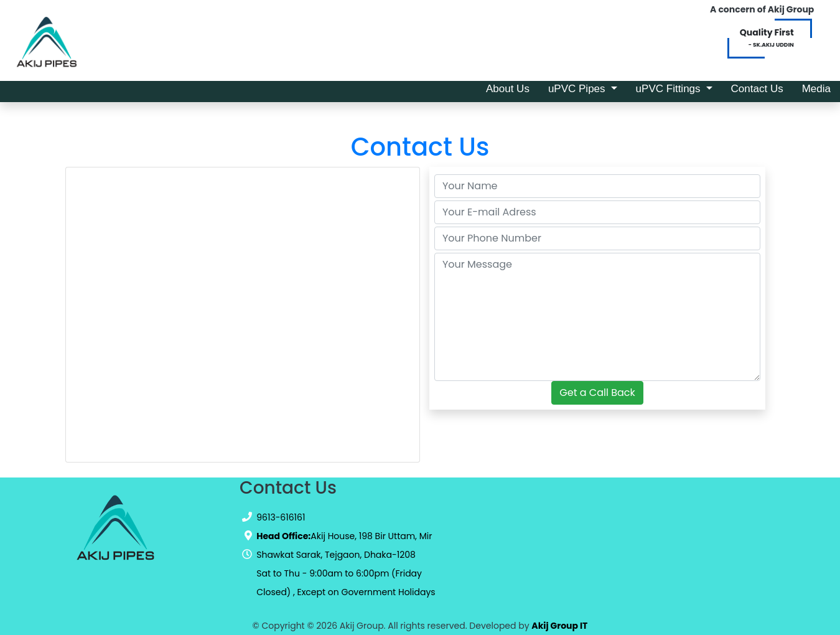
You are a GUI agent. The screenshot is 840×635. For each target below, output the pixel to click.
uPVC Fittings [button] (670, 89)
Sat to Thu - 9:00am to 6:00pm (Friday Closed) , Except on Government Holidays (346, 583)
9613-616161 (281, 517)
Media (821, 88)
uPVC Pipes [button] (578, 89)
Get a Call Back (597, 393)
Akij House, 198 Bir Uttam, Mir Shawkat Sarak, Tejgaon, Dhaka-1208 (344, 545)
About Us (512, 88)
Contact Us (762, 88)
